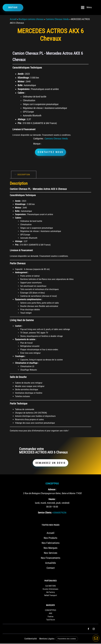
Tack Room (51, 620)
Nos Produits (50, 538)
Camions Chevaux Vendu (57, 19)
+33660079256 (59, 513)
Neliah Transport (51, 596)
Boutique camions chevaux (31, 19)
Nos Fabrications (51, 543)
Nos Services (51, 553)
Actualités (50, 563)
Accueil (13, 19)
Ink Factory (50, 593)
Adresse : (52, 490)
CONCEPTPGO (52, 484)
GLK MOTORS (51, 586)
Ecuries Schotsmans (50, 589)
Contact (51, 568)
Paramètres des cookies (67, 639)
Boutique (13, 7)
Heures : (52, 500)
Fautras (51, 617)
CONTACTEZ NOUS (50, 152)
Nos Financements (51, 558)
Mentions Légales (47, 639)
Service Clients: (45, 513)
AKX (50, 614)
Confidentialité (31, 639)
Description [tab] (24, 175)
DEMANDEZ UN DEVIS (50, 463)
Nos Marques (50, 548)
